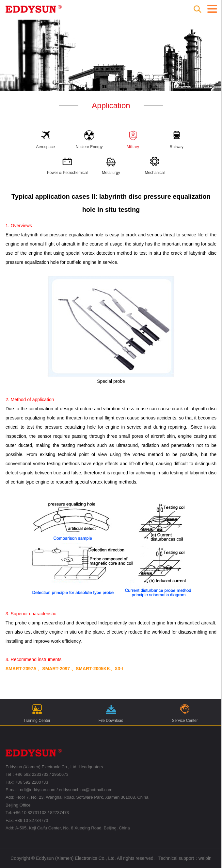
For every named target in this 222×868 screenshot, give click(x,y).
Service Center (185, 713)
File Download (111, 713)
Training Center (37, 713)
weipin (205, 858)
